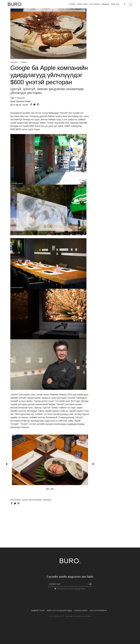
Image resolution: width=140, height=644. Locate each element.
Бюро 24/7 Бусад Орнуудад (59, 611)
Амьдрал (105, 4)
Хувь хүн (115, 4)
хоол (25, 500)
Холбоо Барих (81, 611)
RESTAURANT (35, 500)
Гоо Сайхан (95, 4)
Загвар (72, 4)
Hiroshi (47, 500)
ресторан (16, 500)
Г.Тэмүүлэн (20, 98)
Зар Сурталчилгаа (98, 611)
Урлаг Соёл (82, 4)
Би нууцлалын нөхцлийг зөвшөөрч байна (71, 589)
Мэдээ (24, 62)
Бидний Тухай (38, 611)
